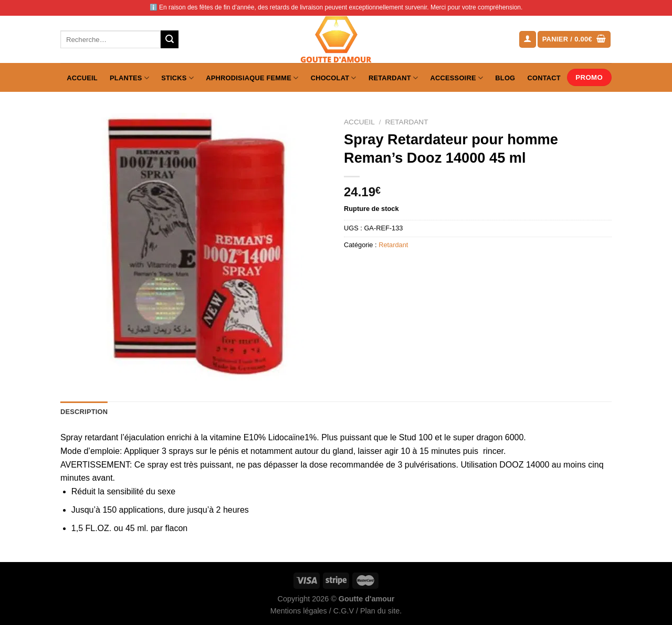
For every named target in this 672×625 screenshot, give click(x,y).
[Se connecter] (528, 40)
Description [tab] (84, 412)
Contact (544, 78)
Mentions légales (299, 611)
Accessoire (457, 78)
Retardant (393, 78)
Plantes (129, 78)
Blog (505, 78)
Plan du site (380, 611)
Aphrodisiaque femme (252, 78)
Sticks (177, 78)
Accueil (82, 78)
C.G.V (344, 611)
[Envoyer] (170, 39)
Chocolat (334, 78)
